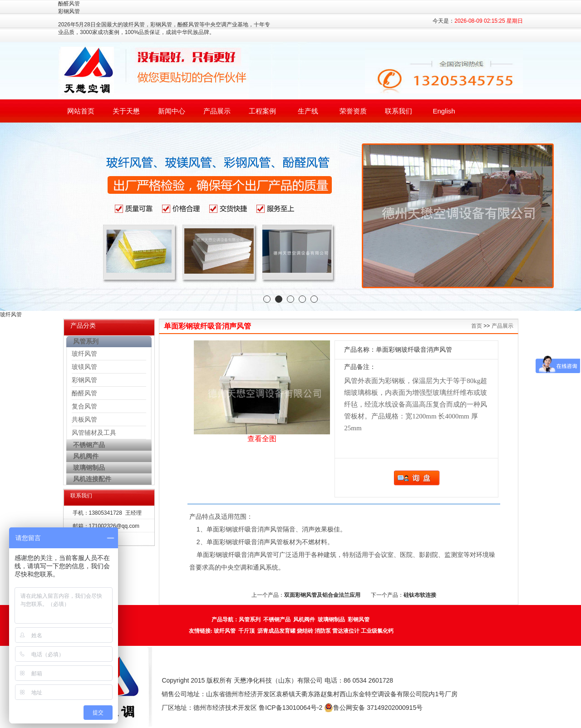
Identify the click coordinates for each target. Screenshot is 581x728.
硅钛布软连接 (420, 595)
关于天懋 (126, 111)
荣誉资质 (353, 111)
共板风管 (84, 419)
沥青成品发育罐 (276, 631)
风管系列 (250, 620)
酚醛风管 (84, 393)
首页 (477, 326)
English (444, 111)
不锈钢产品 (277, 620)
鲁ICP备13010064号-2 (290, 708)
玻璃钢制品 (331, 620)
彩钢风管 (84, 380)
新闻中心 (172, 111)
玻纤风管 (84, 354)
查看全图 (262, 439)
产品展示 (217, 111)
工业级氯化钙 (377, 631)
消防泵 (323, 631)
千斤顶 (246, 631)
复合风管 (84, 406)
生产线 (308, 111)
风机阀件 (304, 620)
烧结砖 (305, 631)
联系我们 (399, 111)
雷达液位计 (346, 631)
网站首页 (81, 111)
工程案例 (262, 111)
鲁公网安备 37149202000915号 (373, 708)
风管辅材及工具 (94, 433)
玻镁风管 (84, 367)
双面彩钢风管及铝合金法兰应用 (322, 595)
